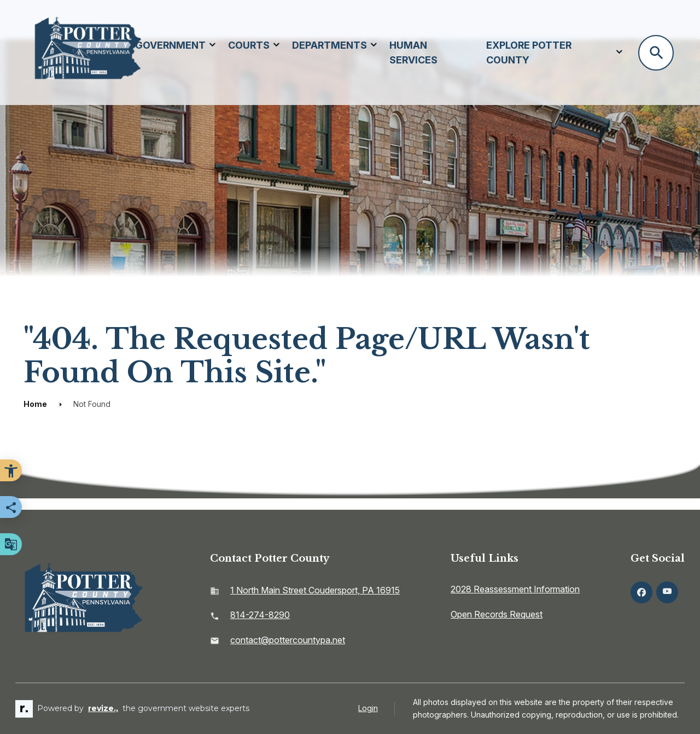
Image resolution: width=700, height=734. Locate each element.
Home (35, 404)
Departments (329, 45)
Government (170, 45)
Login (368, 708)
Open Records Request (497, 614)
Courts (249, 45)
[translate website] (11, 544)
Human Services (413, 53)
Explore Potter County (529, 53)
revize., (103, 708)
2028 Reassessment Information (515, 589)
